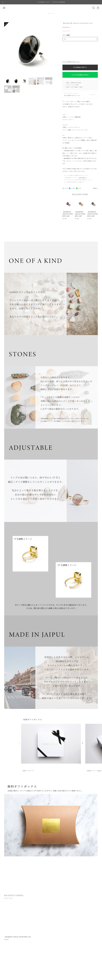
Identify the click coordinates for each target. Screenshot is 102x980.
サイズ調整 (66, 35)
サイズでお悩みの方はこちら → (71, 62)
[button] (83, 745)
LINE (79, 188)
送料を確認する (83, 178)
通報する (95, 188)
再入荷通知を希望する (80, 67)
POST (65, 188)
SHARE (72, 188)
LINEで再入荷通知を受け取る (80, 75)
